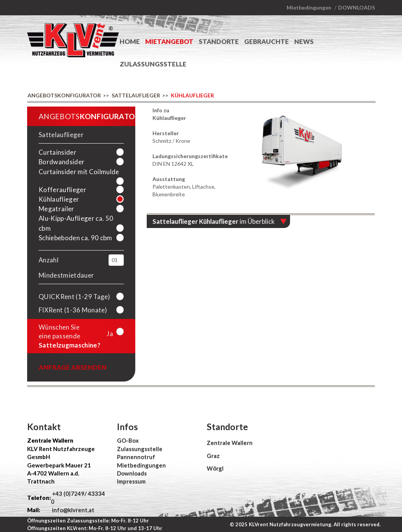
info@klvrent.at (73, 510)
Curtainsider (58, 152)
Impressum (131, 481)
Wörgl (215, 468)
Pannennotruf (136, 457)
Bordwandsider (62, 162)
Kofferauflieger (62, 190)
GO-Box (128, 440)
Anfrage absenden (73, 367)
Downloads (357, 7)
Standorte (219, 41)
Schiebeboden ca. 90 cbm (75, 238)
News (304, 41)
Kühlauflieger (192, 95)
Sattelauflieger (136, 95)
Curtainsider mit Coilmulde (79, 172)
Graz (213, 456)
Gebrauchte (267, 41)
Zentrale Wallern (230, 443)
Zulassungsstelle (153, 64)
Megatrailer (57, 209)
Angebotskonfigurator (64, 95)
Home (130, 41)
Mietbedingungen (309, 7)
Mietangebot (169, 41)
